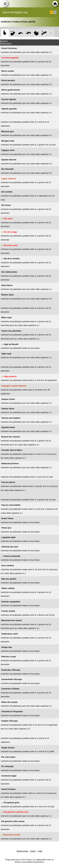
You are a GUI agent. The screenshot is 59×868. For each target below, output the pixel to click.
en (55, 12)
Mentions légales (22, 851)
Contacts (33, 851)
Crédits (40, 851)
